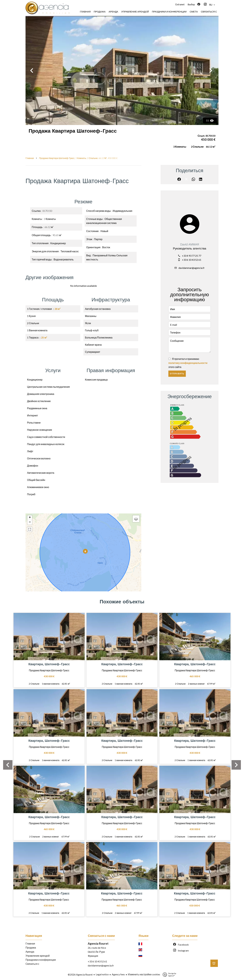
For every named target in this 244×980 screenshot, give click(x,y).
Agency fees (118, 974)
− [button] (30, 522)
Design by (169, 975)
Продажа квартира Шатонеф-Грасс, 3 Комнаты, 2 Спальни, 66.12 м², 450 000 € (78, 158)
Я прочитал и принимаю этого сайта (188, 363)
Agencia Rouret (98, 943)
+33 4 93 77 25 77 (192, 256)
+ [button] (30, 518)
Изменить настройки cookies (144, 974)
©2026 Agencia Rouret (80, 974)
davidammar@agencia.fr (192, 268)
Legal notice (102, 974)
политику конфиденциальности (188, 363)
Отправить (177, 374)
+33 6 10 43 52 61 (192, 260)
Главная (30, 158)
